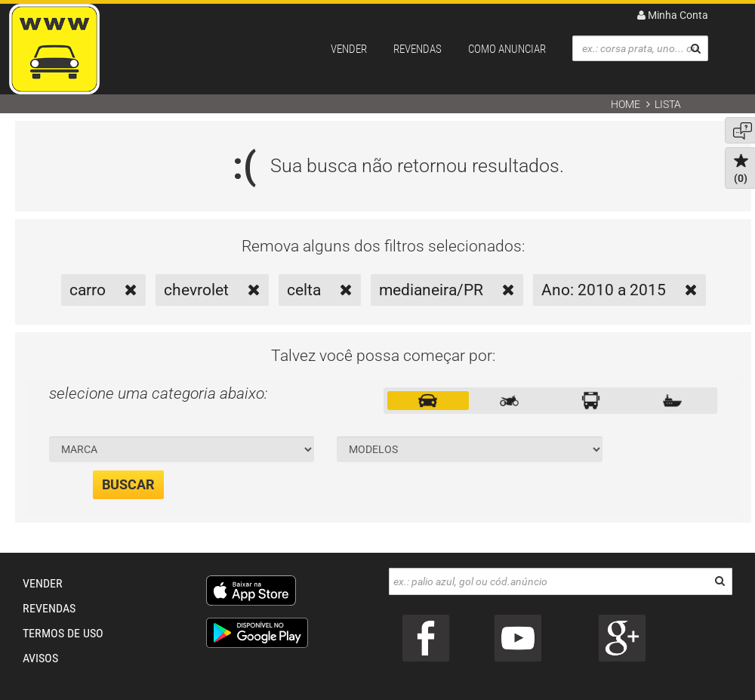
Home (626, 104)
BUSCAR (128, 484)
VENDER (349, 49)
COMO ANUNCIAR (507, 49)
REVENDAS (418, 49)
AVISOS (40, 658)
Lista (668, 104)
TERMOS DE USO (63, 633)
